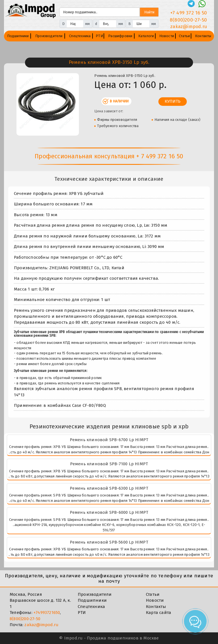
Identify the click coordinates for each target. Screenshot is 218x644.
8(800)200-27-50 (25, 619)
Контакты (203, 36)
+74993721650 (47, 613)
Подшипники (18, 36)
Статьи (184, 36)
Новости (167, 36)
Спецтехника (80, 36)
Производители (49, 36)
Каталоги (146, 36)
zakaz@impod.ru (41, 625)
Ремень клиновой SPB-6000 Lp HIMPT (109, 512)
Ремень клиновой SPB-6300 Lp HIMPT (109, 488)
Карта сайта (159, 613)
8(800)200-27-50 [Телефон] (188, 20)
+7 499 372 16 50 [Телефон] (189, 13)
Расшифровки (120, 36)
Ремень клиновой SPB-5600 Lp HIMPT (109, 542)
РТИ (99, 36)
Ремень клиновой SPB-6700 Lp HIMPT (109, 440)
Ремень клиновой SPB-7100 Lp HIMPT (109, 464)
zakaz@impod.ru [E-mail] (189, 27)
